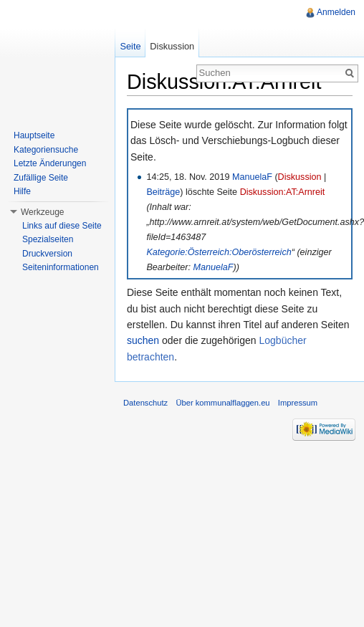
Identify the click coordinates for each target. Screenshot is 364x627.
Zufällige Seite (41, 178)
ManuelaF (252, 177)
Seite (130, 46)
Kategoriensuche (46, 150)
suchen (143, 340)
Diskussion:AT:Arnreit (283, 192)
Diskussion (300, 177)
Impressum (298, 403)
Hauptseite (34, 135)
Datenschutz (145, 403)
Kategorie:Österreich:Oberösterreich (219, 252)
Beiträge (163, 192)
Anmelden (336, 12)
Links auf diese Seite (62, 226)
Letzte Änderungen (50, 163)
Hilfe (22, 191)
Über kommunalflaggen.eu (222, 403)
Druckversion (47, 254)
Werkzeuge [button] (42, 212)
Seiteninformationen (61, 267)
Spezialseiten (48, 239)
